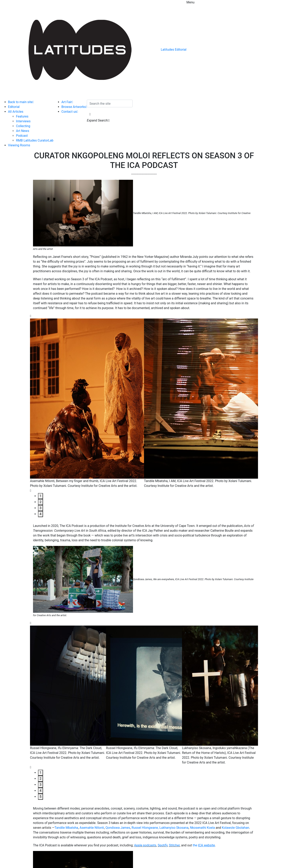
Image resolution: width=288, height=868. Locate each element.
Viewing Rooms (19, 145)
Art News (23, 131)
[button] (90, 114)
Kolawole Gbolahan (235, 828)
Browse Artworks (74, 107)
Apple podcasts (145, 845)
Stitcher (174, 845)
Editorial (14, 107)
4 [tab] (40, 514)
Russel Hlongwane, (145, 828)
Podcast (22, 136)
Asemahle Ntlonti (92, 828)
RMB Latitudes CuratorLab (35, 140)
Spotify (162, 845)
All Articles (16, 112)
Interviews (23, 121)
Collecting (23, 126)
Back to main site (21, 102)
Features (22, 116)
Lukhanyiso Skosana (174, 828)
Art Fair (67, 102)
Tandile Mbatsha (66, 828)
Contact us (70, 112)
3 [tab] (40, 508)
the (204, 845)
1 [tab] (40, 496)
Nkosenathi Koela (202, 828)
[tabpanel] (87, 403)
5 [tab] (40, 797)
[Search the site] (110, 103)
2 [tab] (40, 502)
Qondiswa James (118, 828)
